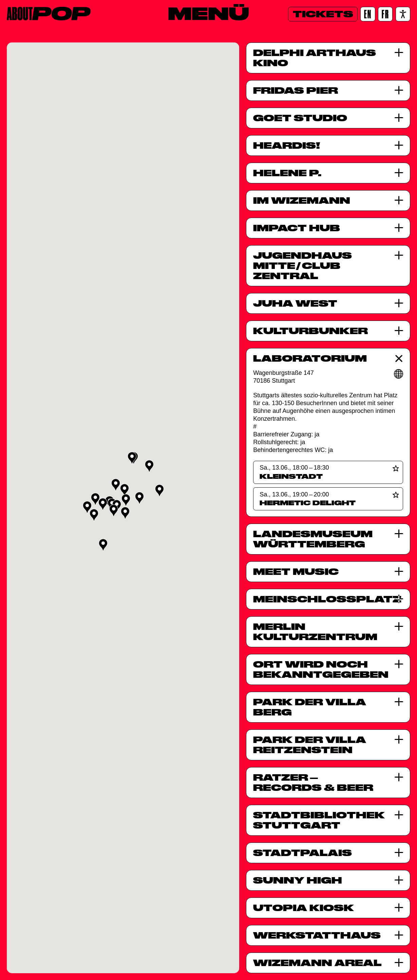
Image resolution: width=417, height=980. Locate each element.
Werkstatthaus (317, 935)
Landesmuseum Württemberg (313, 539)
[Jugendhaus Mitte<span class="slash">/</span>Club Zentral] (399, 255)
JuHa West (295, 303)
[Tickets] (323, 14)
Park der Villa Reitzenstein (310, 745)
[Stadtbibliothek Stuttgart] (399, 815)
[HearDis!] (399, 145)
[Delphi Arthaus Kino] (399, 52)
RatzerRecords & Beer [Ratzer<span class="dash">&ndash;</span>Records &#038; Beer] (313, 782)
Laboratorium (310, 358)
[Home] (49, 14)
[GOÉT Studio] (399, 118)
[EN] (368, 14)
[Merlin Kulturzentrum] (399, 626)
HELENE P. (287, 173)
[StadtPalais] (399, 852)
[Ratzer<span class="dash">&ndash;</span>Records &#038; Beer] (399, 777)
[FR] (385, 14)
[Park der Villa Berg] (399, 702)
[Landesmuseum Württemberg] (399, 534)
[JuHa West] (399, 303)
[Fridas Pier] (399, 90)
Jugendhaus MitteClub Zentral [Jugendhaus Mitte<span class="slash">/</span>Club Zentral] (302, 266)
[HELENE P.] (399, 173)
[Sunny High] (399, 880)
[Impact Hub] (399, 228)
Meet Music (296, 571)
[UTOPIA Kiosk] (399, 908)
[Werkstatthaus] (399, 935)
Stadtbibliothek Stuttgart (319, 820)
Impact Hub (297, 228)
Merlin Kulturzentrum (315, 632)
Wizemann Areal (317, 963)
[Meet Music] (399, 571)
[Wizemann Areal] (399, 963)
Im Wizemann (302, 200)
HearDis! (287, 145)
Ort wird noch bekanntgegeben (321, 669)
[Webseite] (399, 374)
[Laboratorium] (399, 358)
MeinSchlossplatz (321, 599)
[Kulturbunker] (399, 331)
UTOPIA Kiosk (304, 908)
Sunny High (298, 880)
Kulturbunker (310, 331)
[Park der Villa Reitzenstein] (399, 739)
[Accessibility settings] (403, 14)
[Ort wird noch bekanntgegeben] (399, 664)
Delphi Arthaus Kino (315, 58)
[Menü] (208, 13)
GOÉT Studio (300, 118)
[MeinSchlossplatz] (399, 599)
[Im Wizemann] (399, 200)
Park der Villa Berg (310, 707)
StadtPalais (302, 853)
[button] (159, 491)
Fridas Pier (296, 90)
